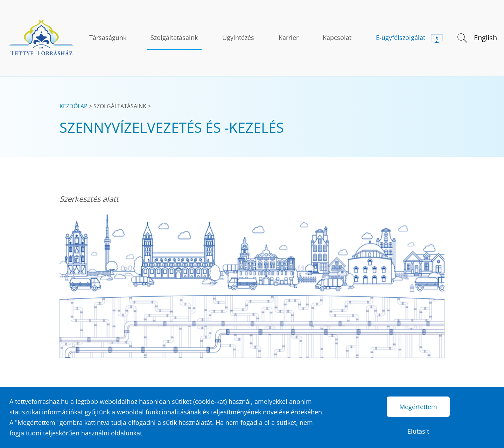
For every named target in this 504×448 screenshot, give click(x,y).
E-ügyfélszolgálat (401, 37)
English (485, 38)
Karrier (289, 37)
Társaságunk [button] (108, 37)
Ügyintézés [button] (238, 37)
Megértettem (418, 407)
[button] (461, 37)
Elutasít (418, 431)
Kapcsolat (337, 37)
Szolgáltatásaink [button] (174, 37)
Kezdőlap (73, 106)
